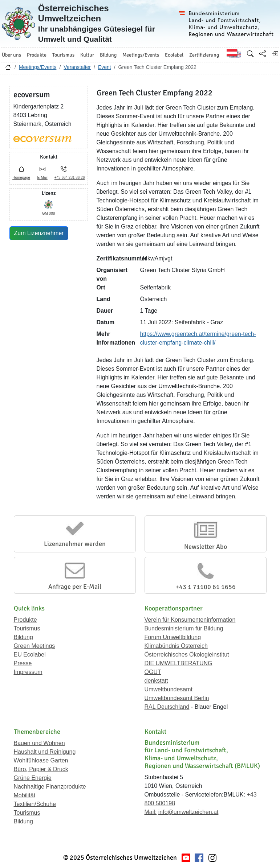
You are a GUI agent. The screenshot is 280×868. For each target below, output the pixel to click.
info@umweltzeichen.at (188, 812)
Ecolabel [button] (174, 55)
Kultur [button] (87, 55)
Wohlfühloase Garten (41, 760)
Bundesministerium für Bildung (184, 628)
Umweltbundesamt (169, 689)
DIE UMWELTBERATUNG (178, 663)
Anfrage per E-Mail (75, 587)
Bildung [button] (108, 55)
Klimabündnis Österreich (176, 646)
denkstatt (156, 681)
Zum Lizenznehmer (39, 233)
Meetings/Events (38, 67)
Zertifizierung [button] (204, 55)
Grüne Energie (33, 778)
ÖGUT (153, 672)
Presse (23, 663)
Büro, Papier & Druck (41, 769)
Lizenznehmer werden (75, 544)
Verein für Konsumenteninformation (190, 620)
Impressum (28, 672)
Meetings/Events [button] (141, 55)
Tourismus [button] (63, 55)
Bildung (23, 637)
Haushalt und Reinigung (45, 752)
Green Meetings (35, 646)
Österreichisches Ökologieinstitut (187, 655)
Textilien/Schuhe (35, 804)
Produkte (25, 620)
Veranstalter (77, 67)
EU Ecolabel (30, 655)
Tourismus (27, 628)
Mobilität (25, 795)
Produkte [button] (37, 55)
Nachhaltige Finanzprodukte (50, 787)
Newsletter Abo (206, 547)
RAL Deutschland (167, 707)
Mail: (151, 812)
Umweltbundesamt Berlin (177, 698)
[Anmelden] (275, 54)
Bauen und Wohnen (39, 743)
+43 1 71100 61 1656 (206, 587)
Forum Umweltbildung (173, 637)
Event (105, 67)
